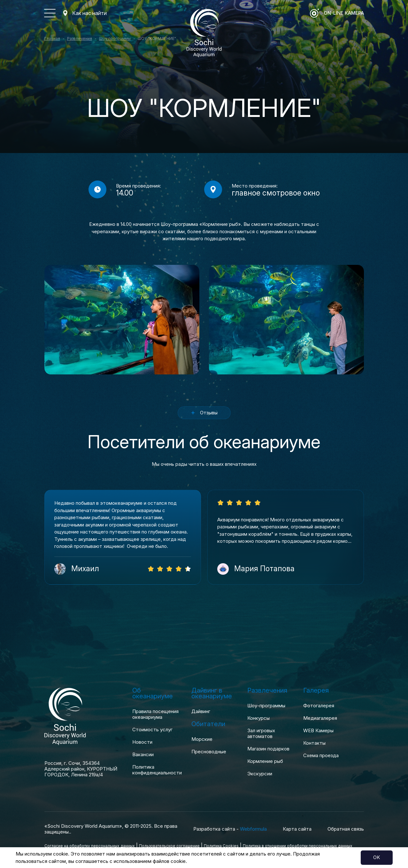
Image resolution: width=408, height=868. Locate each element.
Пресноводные (209, 752)
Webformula (253, 829)
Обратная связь (346, 829)
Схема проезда (321, 756)
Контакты (314, 743)
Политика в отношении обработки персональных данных (298, 846)
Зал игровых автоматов (261, 734)
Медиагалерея (320, 718)
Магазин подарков (268, 749)
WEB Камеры (318, 731)
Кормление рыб (265, 761)
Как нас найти (89, 13)
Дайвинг (201, 711)
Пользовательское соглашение (169, 846)
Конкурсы (258, 718)
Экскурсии (260, 774)
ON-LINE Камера (344, 13)
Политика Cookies (221, 846)
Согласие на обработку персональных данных (90, 846)
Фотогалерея (319, 706)
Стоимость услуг (152, 730)
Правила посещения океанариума (155, 714)
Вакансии (143, 755)
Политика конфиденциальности (157, 770)
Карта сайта (297, 829)
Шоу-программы (266, 706)
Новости (142, 742)
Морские (202, 739)
